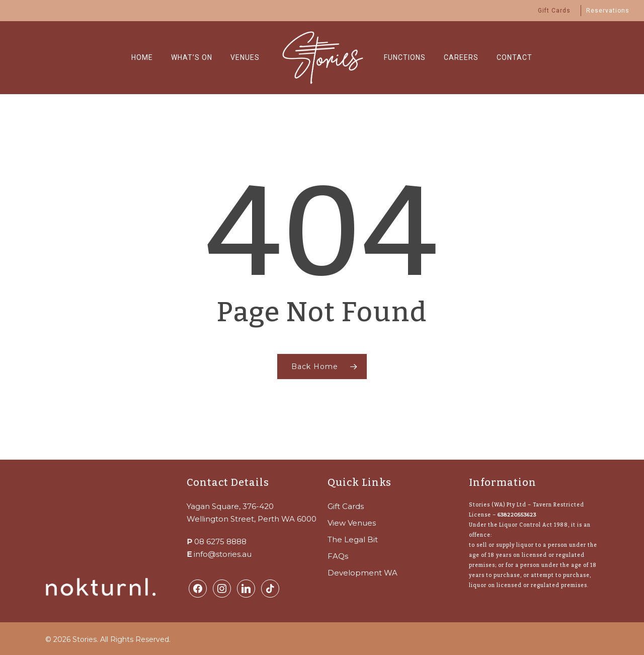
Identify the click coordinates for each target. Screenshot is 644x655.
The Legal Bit (353, 539)
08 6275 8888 (220, 541)
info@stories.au (223, 554)
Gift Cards (346, 506)
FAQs (338, 556)
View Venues (352, 523)
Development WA (363, 573)
